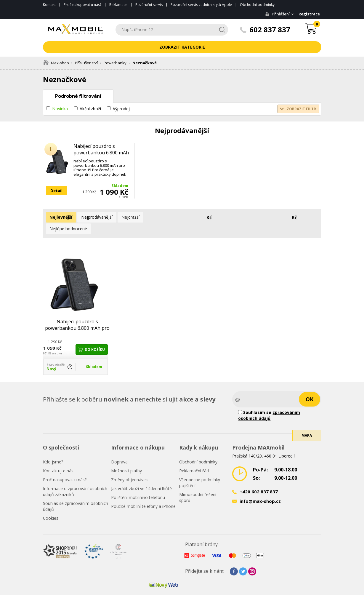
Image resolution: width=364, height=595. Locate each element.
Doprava (119, 449)
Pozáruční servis (149, 5)
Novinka (60, 109)
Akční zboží (90, 109)
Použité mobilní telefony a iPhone (143, 494)
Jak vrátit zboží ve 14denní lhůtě (141, 476)
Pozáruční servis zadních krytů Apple (201, 5)
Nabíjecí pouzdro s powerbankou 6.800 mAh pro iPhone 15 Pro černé (101, 153)
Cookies (51, 506)
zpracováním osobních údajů (269, 403)
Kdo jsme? (53, 449)
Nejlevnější (60, 217)
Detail (56, 191)
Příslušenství (86, 63)
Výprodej (121, 109)
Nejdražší (126, 217)
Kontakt (49, 5)
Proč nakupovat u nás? (82, 5)
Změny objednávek (129, 467)
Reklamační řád (194, 458)
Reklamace (118, 5)
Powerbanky (115, 63)
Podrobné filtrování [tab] (78, 96)
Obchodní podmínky (257, 5)
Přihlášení (276, 14)
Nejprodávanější (94, 217)
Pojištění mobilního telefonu (138, 485)
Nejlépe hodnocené (161, 217)
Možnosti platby (126, 458)
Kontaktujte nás (58, 458)
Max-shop (56, 63)
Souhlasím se (269, 403)
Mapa (307, 430)
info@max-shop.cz (260, 489)
